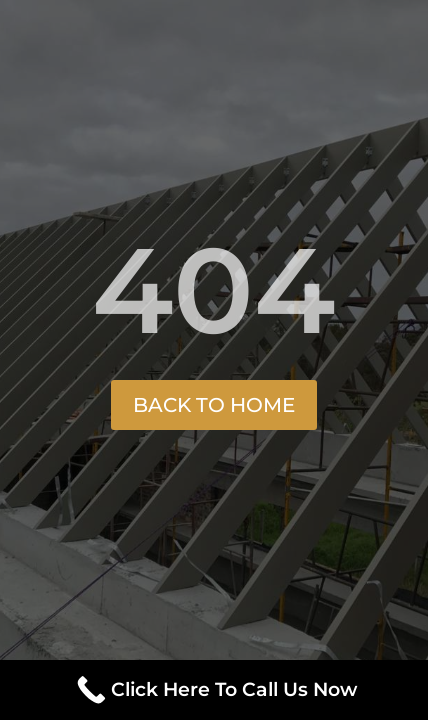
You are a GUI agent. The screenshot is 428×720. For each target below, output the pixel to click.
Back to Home (214, 405)
